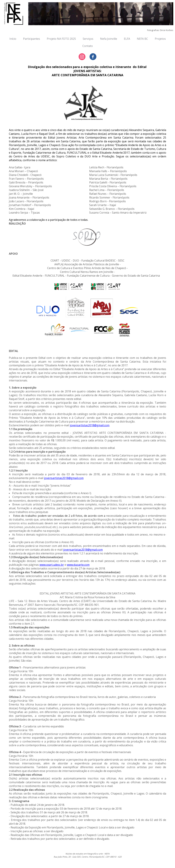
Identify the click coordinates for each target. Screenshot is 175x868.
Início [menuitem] (13, 39)
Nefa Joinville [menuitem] (109, 39)
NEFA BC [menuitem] (142, 39)
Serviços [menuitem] (88, 39)
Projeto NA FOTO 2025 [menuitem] (61, 39)
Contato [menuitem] (88, 46)
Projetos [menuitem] (160, 39)
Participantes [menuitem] (32, 39)
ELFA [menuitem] (127, 39)
